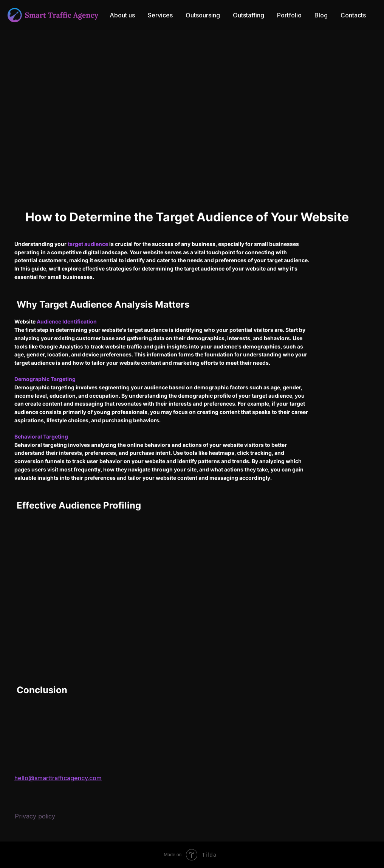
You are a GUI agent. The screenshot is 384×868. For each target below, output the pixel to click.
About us (122, 15)
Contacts (353, 15)
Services (160, 15)
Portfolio (289, 15)
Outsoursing (203, 15)
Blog (321, 15)
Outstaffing (249, 15)
